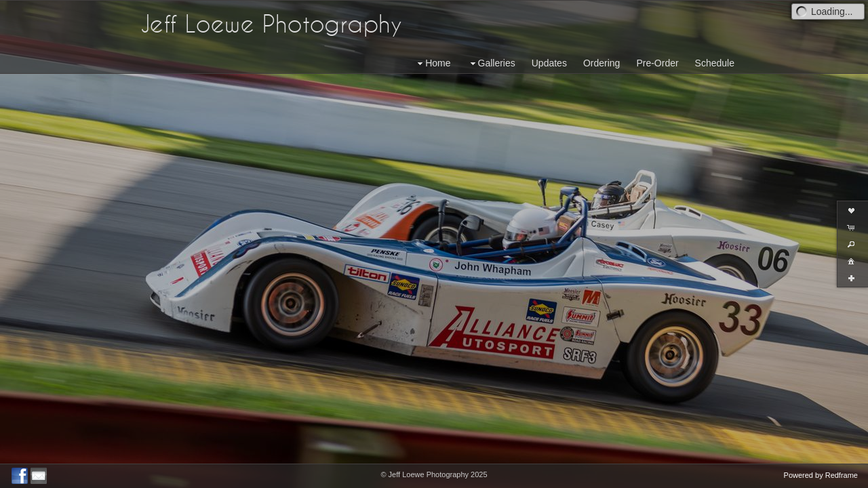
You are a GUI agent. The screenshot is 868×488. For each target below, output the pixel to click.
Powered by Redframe (821, 475)
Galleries (491, 63)
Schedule (715, 63)
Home (432, 63)
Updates (549, 63)
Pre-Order (657, 63)
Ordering (601, 63)
